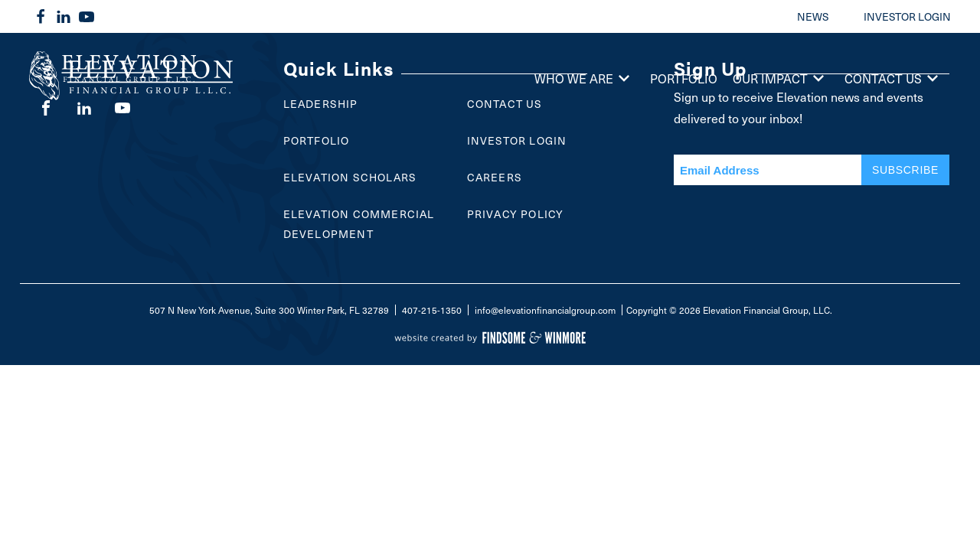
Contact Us (894, 78)
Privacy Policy (516, 214)
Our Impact (781, 78)
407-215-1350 (432, 310)
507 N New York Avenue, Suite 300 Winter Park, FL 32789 (269, 310)
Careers (495, 177)
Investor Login (517, 140)
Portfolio (684, 78)
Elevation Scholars (350, 177)
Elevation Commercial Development (359, 224)
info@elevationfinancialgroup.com (545, 310)
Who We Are (585, 78)
